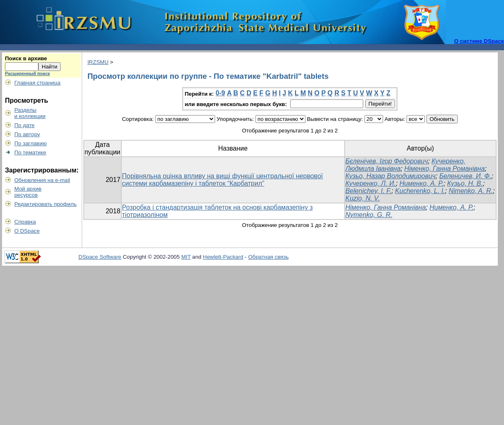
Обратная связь (268, 257)
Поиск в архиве (26, 58)
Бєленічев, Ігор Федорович (387, 161)
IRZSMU (98, 62)
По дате (25, 125)
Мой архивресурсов (28, 192)
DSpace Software (100, 257)
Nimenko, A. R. (471, 191)
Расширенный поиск (27, 73)
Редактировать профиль (46, 204)
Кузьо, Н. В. (465, 183)
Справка (25, 222)
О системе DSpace (479, 41)
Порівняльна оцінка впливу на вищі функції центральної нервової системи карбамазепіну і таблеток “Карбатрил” (223, 180)
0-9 (220, 93)
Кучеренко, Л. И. (371, 183)
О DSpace (27, 231)
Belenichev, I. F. (368, 191)
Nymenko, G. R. (369, 215)
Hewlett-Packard (223, 257)
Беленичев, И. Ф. (465, 176)
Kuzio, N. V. (363, 198)
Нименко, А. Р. (422, 183)
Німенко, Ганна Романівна (444, 169)
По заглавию (31, 143)
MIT (186, 257)
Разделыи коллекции (30, 113)
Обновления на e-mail (42, 180)
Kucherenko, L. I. (420, 191)
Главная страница (38, 83)
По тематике (30, 152)
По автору (27, 134)
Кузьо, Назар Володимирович (391, 176)
